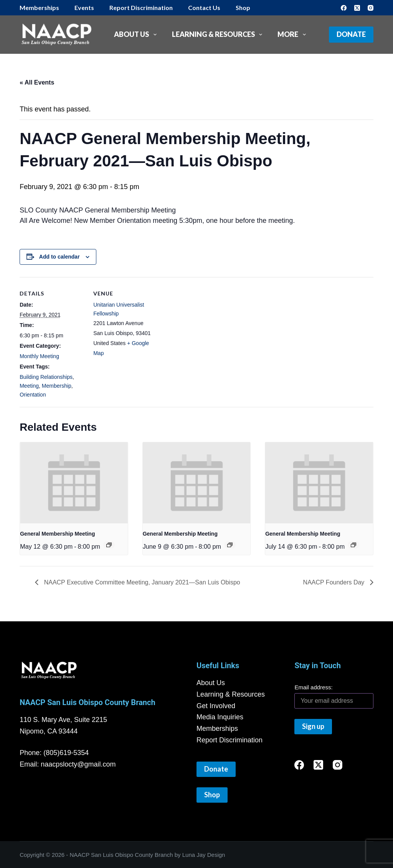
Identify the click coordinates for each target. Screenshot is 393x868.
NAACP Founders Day (335, 582)
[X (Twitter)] (357, 8)
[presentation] (74, 483)
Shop (243, 7)
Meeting (29, 386)
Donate (351, 34)
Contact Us (204, 7)
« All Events (37, 82)
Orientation (33, 395)
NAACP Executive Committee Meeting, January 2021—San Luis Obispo (141, 582)
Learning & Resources (219, 35)
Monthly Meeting (39, 356)
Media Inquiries (220, 717)
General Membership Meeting (57, 534)
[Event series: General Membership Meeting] (109, 545)
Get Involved (216, 706)
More (293, 35)
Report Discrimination (141, 7)
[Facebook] (344, 8)
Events (84, 7)
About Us (137, 35)
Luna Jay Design (204, 855)
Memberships (39, 7)
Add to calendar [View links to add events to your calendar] (59, 257)
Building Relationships (46, 377)
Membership (57, 386)
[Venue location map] (207, 330)
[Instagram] (371, 8)
